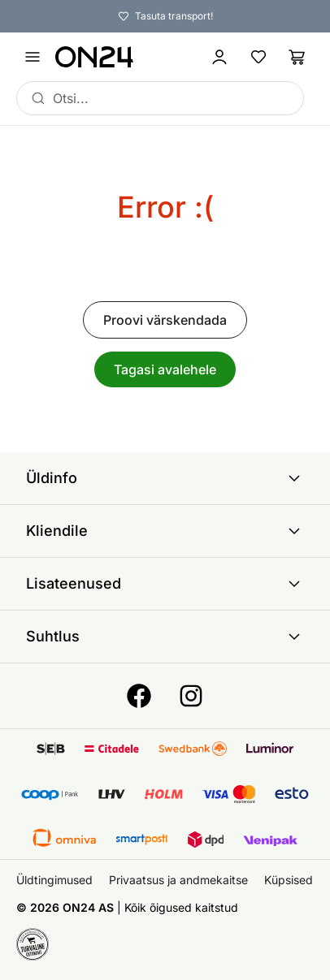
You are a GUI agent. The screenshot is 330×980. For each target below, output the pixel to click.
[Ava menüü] (33, 57)
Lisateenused (165, 584)
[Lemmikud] (258, 57)
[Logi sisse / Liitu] (219, 57)
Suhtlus (165, 637)
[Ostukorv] (297, 57)
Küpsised (289, 880)
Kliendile (165, 531)
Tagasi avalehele (165, 369)
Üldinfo (165, 478)
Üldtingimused (54, 880)
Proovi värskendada (165, 320)
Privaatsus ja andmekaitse (178, 880)
